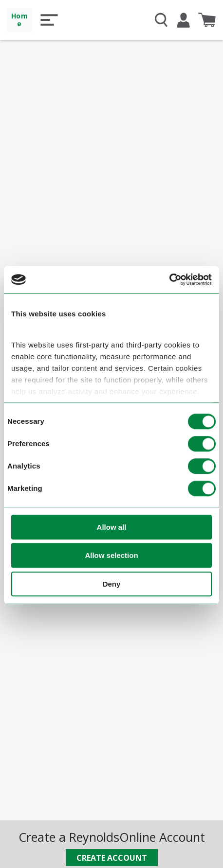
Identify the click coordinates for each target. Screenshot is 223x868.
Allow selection (111, 556)
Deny (112, 584)
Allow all (112, 527)
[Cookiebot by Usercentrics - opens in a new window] (169, 280)
